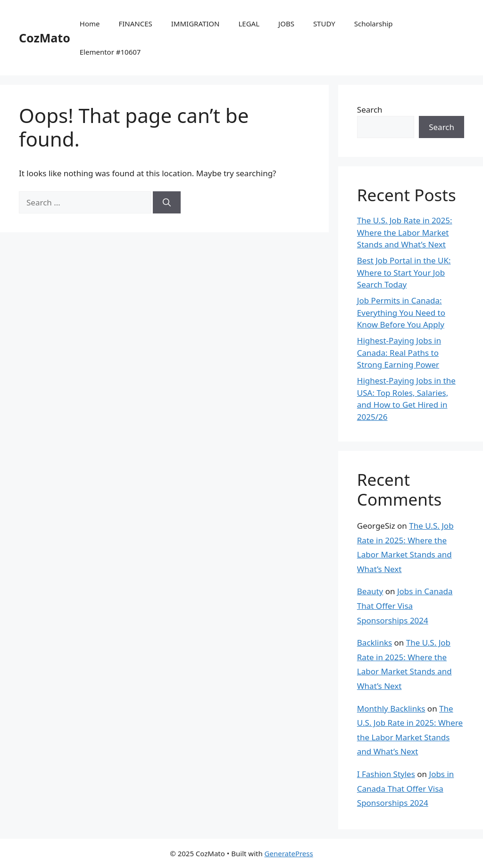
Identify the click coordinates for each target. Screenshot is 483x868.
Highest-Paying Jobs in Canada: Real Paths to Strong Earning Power (399, 352)
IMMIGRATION (196, 24)
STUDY (324, 24)
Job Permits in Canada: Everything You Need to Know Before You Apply (401, 312)
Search (370, 110)
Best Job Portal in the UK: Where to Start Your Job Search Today (404, 272)
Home (90, 24)
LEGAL (249, 24)
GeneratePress (289, 853)
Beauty (370, 591)
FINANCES (135, 24)
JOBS (286, 24)
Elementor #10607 (110, 52)
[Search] (167, 203)
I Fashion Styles (386, 774)
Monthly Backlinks (391, 708)
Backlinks (375, 643)
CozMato (45, 38)
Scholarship (374, 24)
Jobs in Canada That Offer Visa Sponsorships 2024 (405, 606)
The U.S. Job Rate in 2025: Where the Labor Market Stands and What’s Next (405, 232)
